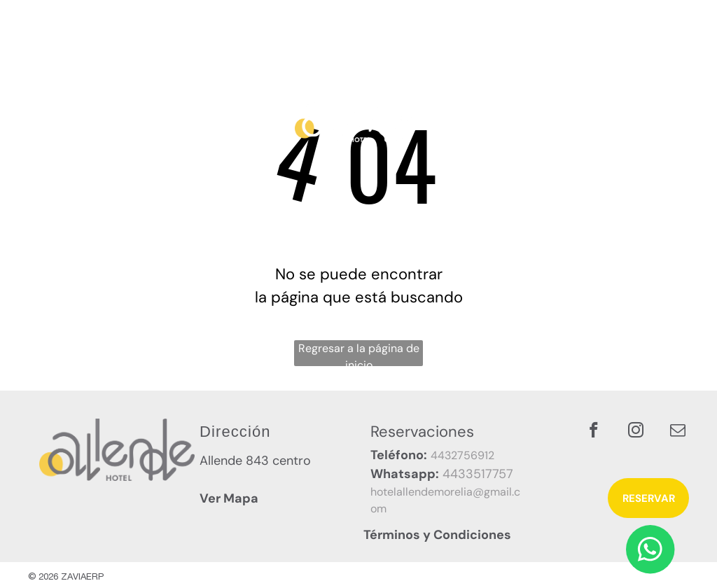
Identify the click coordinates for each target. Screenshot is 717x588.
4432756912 (462, 455)
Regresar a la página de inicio (359, 353)
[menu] (686, 90)
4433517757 (478, 474)
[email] (677, 432)
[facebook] (593, 432)
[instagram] (635, 432)
